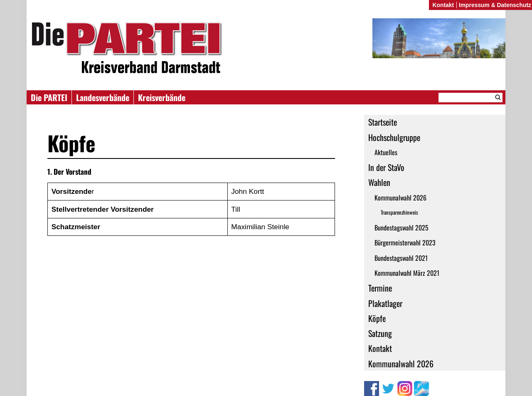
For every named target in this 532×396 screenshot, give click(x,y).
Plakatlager (385, 303)
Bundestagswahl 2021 (401, 258)
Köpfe (377, 318)
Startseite (383, 122)
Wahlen (379, 182)
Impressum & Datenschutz (495, 5)
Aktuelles (386, 152)
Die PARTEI (49, 97)
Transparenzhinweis (399, 212)
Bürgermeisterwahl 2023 (405, 243)
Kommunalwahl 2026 (400, 198)
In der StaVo (386, 167)
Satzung (380, 333)
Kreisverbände (162, 97)
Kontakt (380, 348)
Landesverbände (103, 97)
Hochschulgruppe (394, 137)
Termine (380, 288)
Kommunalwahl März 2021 (407, 273)
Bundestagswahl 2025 (401, 228)
